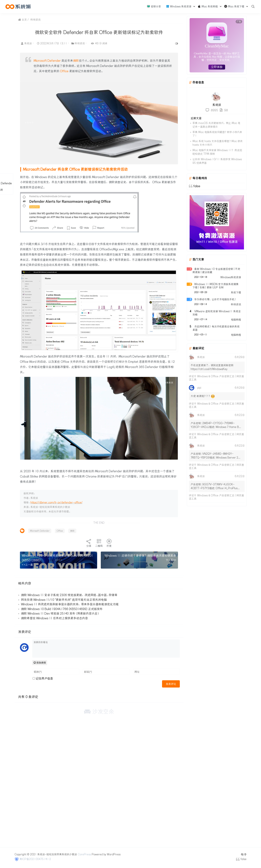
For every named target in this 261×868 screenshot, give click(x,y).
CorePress (84, 854)
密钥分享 (154, 6)
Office (64, 71)
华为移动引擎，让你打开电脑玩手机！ (216, 299)
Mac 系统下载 (234, 6)
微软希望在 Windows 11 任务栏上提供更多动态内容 (54, 618)
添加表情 (40, 663)
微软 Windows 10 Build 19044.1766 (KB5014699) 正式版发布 (62, 609)
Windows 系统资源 (179, 6)
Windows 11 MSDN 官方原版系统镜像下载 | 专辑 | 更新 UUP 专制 (216, 286)
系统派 (27, 43)
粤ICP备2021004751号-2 (35, 859)
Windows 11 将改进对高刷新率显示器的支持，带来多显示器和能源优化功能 (70, 604)
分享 (89, 543)
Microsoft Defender (47, 61)
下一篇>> (171, 560)
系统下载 (236, 293)
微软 (76, 61)
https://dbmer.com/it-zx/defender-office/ (56, 503)
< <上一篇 (27, 565)
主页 (22, 20)
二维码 (99, 543)
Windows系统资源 (231, 277)
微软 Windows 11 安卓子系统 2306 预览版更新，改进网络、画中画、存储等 (69, 595)
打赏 (109, 543)
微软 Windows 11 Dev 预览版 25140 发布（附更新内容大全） (60, 613)
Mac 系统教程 (208, 6)
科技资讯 (36, 20)
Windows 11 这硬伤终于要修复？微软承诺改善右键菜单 (140, 556)
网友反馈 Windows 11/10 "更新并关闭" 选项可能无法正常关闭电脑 (64, 600)
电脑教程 (236, 320)
